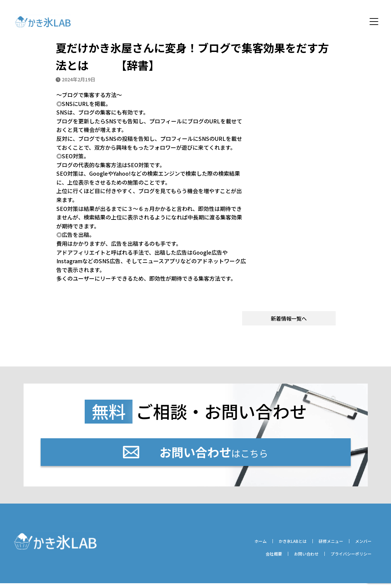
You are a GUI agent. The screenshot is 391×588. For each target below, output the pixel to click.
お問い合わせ (294, 558)
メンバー (361, 545)
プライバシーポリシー (347, 558)
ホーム (241, 545)
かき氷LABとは (278, 545)
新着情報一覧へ (289, 319)
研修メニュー (323, 545)
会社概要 (256, 558)
